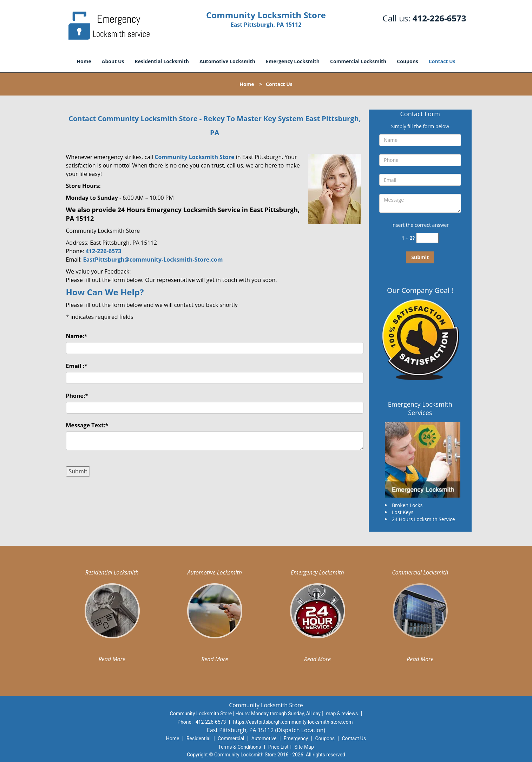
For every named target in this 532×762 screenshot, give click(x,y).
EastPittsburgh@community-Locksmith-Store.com (153, 260)
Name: (77, 336)
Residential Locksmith (162, 61)
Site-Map (304, 747)
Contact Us (442, 61)
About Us (113, 61)
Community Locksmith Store (194, 157)
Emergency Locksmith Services (420, 408)
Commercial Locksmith (358, 61)
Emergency (296, 738)
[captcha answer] (427, 238)
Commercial (231, 738)
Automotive (264, 738)
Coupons (407, 61)
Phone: (77, 396)
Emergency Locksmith (293, 61)
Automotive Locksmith (227, 61)
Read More (112, 659)
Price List (278, 747)
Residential (199, 738)
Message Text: (87, 425)
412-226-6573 (439, 18)
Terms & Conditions (239, 747)
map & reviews (343, 714)
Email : (77, 366)
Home (84, 61)
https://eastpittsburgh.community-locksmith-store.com (293, 722)
